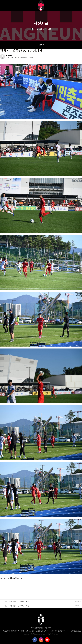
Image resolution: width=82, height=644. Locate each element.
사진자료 (41, 45)
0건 (8, 57)
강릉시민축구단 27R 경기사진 (19, 602)
